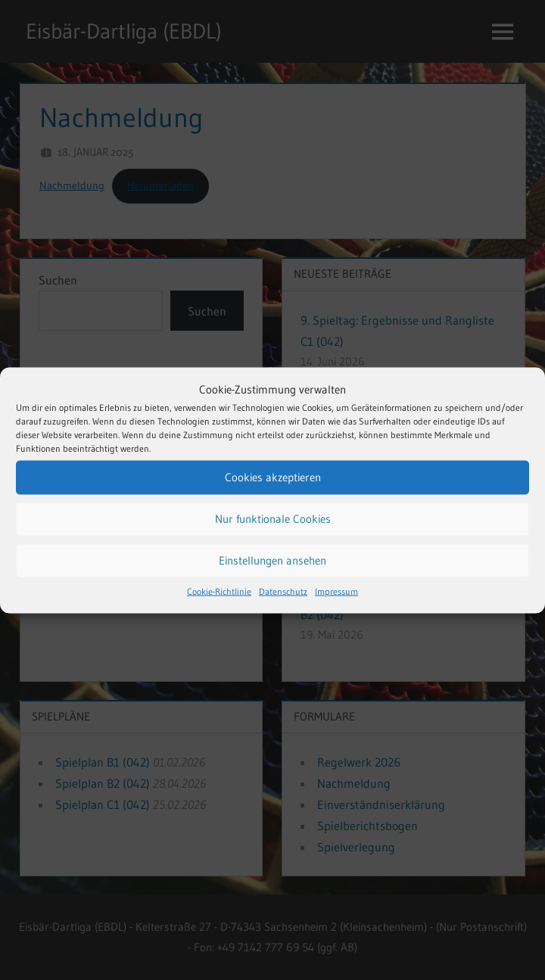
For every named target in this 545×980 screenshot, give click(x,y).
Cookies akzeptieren (273, 477)
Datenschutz (283, 591)
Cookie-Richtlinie (219, 591)
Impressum (336, 591)
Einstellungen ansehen (272, 560)
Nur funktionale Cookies (273, 519)
